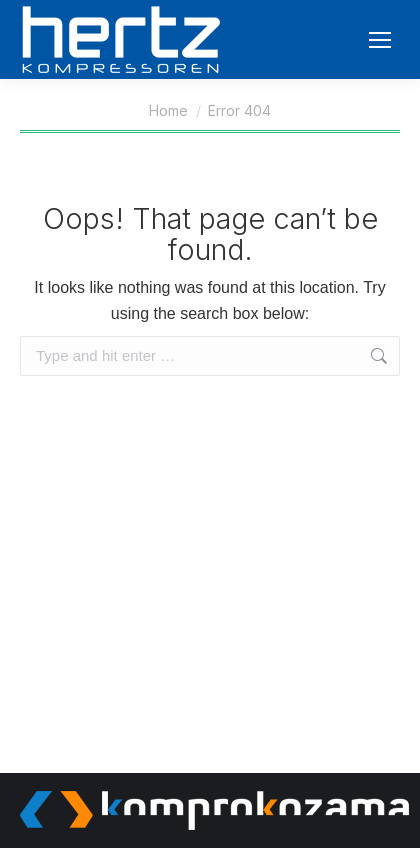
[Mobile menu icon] (380, 40)
